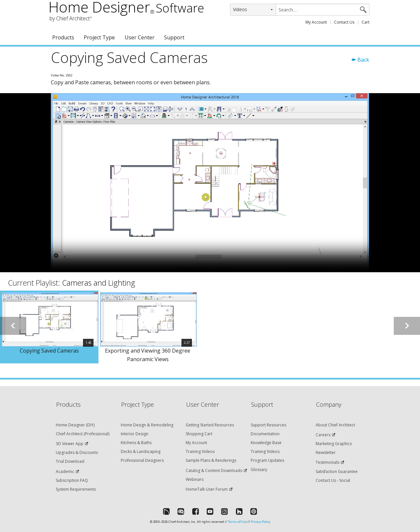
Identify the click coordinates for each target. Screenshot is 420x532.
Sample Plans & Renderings (211, 460)
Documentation (265, 434)
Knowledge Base (266, 443)
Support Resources (268, 425)
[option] (49, 327)
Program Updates (267, 460)
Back (360, 60)
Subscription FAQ (72, 480)
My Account (316, 22)
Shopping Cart (199, 434)
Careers (323, 435)
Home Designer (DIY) (75, 425)
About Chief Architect (335, 425)
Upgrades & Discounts (77, 452)
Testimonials (327, 462)
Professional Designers (142, 460)
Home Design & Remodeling (147, 425)
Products (63, 37)
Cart (366, 22)
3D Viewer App (70, 444)
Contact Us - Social (333, 480)
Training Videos (200, 451)
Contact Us (344, 22)
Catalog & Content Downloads (214, 471)
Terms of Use (237, 522)
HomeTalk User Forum (207, 489)
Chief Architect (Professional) (83, 434)
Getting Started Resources (210, 425)
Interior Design (135, 434)
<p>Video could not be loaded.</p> (210, 183)
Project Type (99, 37)
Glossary (259, 470)
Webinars (195, 479)
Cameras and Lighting (99, 283)
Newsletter (326, 452)
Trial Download (70, 461)
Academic (65, 471)
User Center (140, 37)
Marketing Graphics (334, 444)
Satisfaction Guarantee (337, 471)
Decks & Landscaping (141, 451)
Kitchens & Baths (136, 443)
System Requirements (76, 489)
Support (174, 37)
